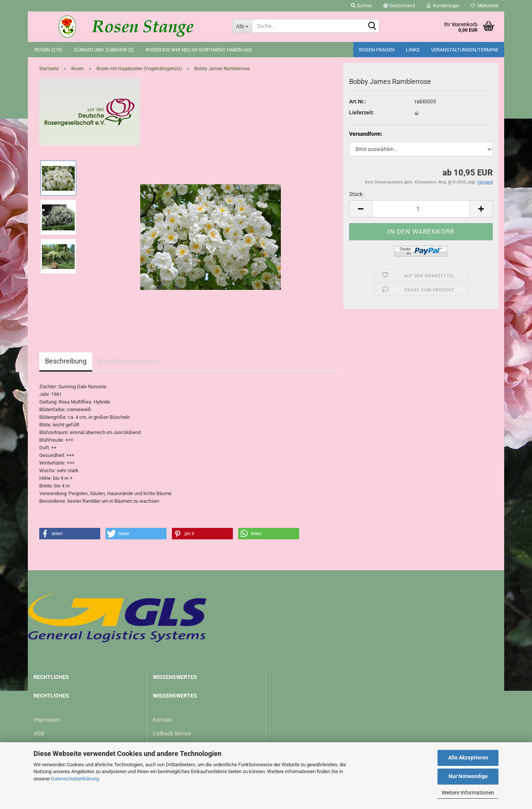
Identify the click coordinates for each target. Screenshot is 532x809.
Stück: (356, 194)
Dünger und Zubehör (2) (104, 50)
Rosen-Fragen (377, 50)
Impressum (47, 720)
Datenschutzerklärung (75, 779)
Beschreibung (66, 361)
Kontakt (162, 720)
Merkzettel (485, 6)
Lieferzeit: (362, 113)
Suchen (361, 6)
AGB (39, 733)
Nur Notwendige (468, 776)
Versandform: (366, 134)
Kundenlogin (443, 6)
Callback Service (172, 733)
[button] (70, 534)
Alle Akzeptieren (468, 758)
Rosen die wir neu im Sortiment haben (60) (199, 50)
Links (413, 50)
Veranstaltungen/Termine (465, 50)
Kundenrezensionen (128, 361)
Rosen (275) (48, 50)
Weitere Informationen (468, 793)
